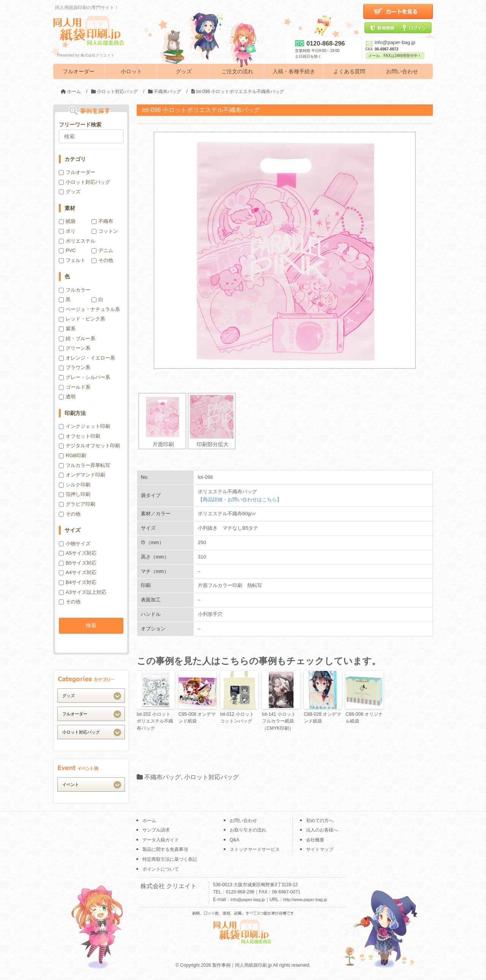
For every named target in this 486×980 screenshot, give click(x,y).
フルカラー (75, 290)
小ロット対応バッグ (211, 777)
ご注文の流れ (237, 71)
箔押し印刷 (75, 494)
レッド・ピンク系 (82, 319)
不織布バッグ (163, 777)
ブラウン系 (75, 367)
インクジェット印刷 (84, 426)
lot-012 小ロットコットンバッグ (237, 718)
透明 (67, 397)
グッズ (184, 71)
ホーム (149, 821)
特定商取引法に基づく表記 (170, 859)
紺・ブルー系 (77, 339)
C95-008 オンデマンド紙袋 (197, 718)
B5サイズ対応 (78, 563)
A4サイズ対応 (78, 572)
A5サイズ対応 (78, 553)
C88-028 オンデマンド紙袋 (322, 718)
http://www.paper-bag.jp (305, 900)
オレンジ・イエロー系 (87, 358)
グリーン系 (75, 348)
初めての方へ (320, 821)
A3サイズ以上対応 (83, 592)
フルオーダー (79, 71)
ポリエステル (77, 241)
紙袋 (67, 221)
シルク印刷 (75, 485)
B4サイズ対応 (78, 582)
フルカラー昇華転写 (84, 465)
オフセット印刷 (80, 436)
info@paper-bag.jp (391, 42)
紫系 (67, 329)
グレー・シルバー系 (84, 377)
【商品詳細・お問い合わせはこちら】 (240, 499)
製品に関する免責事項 (165, 849)
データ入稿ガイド (161, 840)
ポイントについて (161, 869)
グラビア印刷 (77, 504)
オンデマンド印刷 (82, 475)
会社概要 (315, 840)
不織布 (102, 221)
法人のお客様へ (322, 830)
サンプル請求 (156, 830)
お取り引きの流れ (248, 830)
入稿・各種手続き (294, 71)
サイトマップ (320, 849)
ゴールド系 (75, 387)
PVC (67, 250)
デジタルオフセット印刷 (89, 446)
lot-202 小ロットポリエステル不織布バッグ (155, 721)
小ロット (131, 71)
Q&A (234, 840)
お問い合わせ (402, 71)
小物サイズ (75, 544)
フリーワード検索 (80, 125)
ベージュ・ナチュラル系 (89, 309)
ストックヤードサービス (255, 849)
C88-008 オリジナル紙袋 (364, 718)
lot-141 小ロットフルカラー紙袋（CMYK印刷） (279, 721)
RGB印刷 (73, 455)
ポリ (67, 231)
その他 (102, 260)
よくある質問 (349, 71)
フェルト (72, 260)
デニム (102, 250)
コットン (105, 231)
